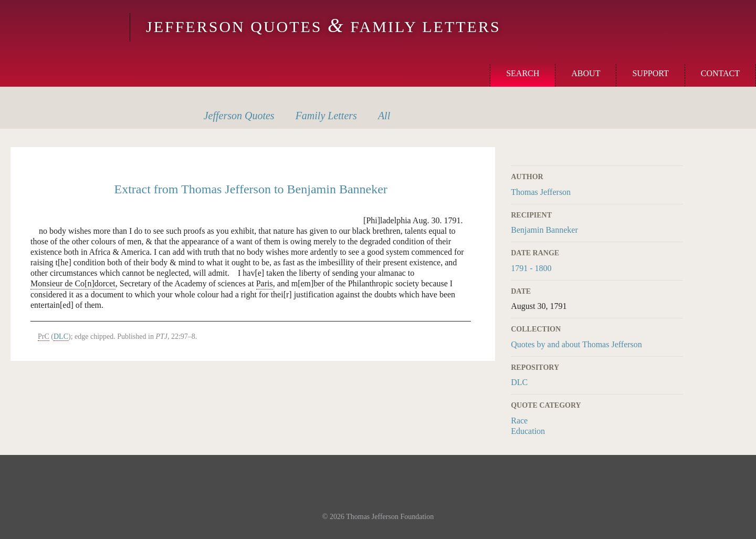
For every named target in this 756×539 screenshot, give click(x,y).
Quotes (239, 116)
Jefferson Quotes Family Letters (323, 27)
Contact (720, 73)
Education (528, 431)
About (586, 73)
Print (676, 153)
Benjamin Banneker (544, 230)
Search (523, 73)
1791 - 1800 (531, 268)
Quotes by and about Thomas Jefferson (576, 344)
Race (519, 421)
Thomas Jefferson (541, 192)
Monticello (64, 27)
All (384, 116)
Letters (326, 116)
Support (650, 73)
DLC (519, 382)
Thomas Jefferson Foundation (390, 517)
